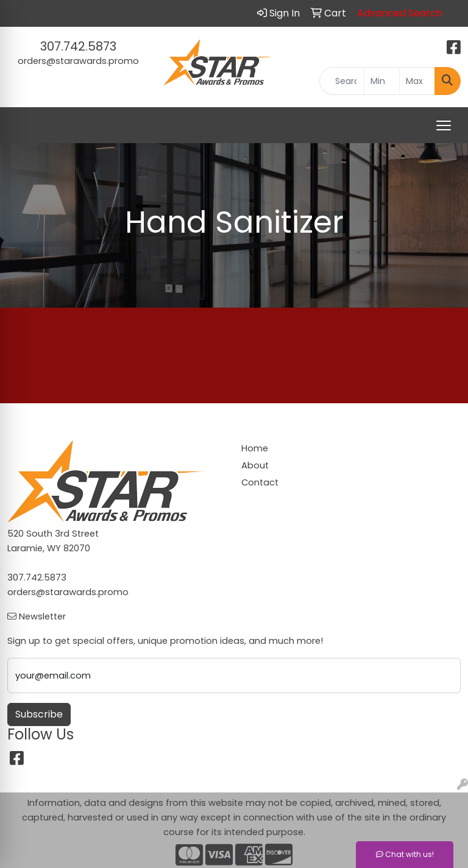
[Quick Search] (342, 81)
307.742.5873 (78, 46)
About (255, 465)
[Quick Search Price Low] (382, 81)
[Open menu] (444, 125)
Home (255, 448)
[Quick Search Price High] (417, 81)
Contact (260, 482)
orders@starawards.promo (78, 61)
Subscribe (39, 714)
